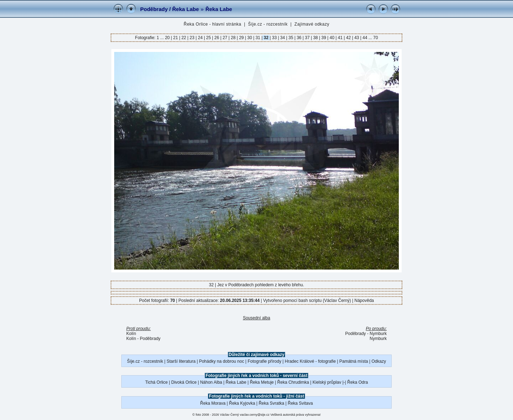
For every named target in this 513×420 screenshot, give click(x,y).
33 (274, 38)
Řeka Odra (358, 382)
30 (250, 38)
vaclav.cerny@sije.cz (255, 415)
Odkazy (379, 361)
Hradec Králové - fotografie (310, 361)
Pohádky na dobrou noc (221, 361)
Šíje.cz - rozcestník (268, 24)
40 (332, 38)
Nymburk (378, 339)
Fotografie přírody (265, 361)
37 (307, 38)
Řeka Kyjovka (242, 403)
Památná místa (354, 361)
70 (376, 38)
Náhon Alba (211, 382)
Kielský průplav (327, 382)
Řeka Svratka (271, 403)
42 (348, 38)
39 (324, 38)
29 (242, 38)
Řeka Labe (219, 9)
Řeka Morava (213, 403)
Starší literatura (181, 361)
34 (282, 38)
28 (233, 38)
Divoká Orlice (184, 382)
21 (175, 38)
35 (291, 38)
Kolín (131, 334)
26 (217, 38)
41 (340, 38)
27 (225, 38)
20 (168, 38)
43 (357, 38)
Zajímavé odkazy (312, 24)
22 (184, 38)
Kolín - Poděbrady (143, 339)
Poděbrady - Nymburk (366, 334)
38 (316, 38)
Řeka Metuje (262, 382)
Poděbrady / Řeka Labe (170, 9)
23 (192, 38)
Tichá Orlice (157, 382)
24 (200, 38)
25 (208, 38)
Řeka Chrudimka (293, 382)
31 (258, 38)
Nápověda (364, 301)
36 (299, 38)
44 (365, 38)
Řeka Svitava (300, 403)
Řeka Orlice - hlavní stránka (212, 24)
